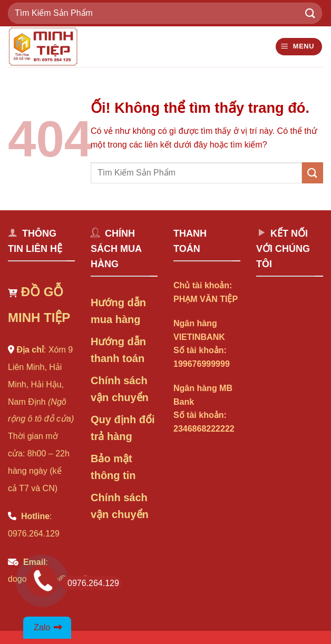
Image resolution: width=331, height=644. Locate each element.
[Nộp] (310, 13)
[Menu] (299, 47)
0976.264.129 (90, 583)
